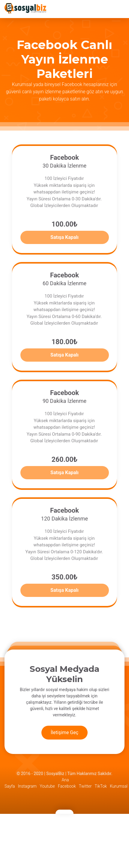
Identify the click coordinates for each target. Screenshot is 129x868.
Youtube (47, 786)
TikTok (101, 786)
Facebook (67, 786)
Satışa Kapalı (64, 237)
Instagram (27, 786)
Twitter (85, 786)
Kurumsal (119, 786)
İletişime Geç (64, 732)
